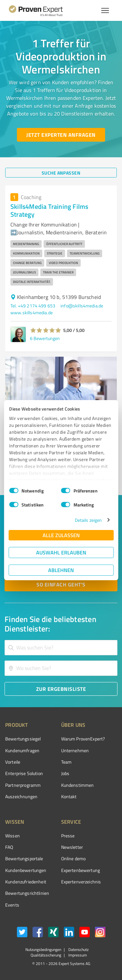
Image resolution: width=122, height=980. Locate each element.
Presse (68, 836)
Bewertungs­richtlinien (27, 893)
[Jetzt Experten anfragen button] (61, 135)
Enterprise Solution (24, 773)
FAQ (9, 847)
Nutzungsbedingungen (43, 949)
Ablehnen (61, 570)
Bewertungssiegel (23, 739)
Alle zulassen (61, 535)
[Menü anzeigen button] (105, 10)
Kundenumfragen (22, 750)
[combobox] (61, 648)
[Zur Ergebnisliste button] (61, 689)
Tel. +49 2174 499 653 (33, 306)
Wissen (13, 836)
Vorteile (13, 762)
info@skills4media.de (82, 306)
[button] (46, 330)
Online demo (74, 858)
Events (12, 905)
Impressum (77, 955)
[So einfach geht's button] (61, 584)
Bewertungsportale (24, 858)
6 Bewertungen (45, 338)
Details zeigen (88, 520)
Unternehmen (75, 750)
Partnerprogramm (23, 785)
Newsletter (72, 847)
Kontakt (69, 796)
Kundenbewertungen (26, 870)
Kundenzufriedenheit (26, 882)
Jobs (65, 773)
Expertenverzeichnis (81, 882)
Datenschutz (78, 949)
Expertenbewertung (81, 870)
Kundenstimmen (78, 785)
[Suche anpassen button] (61, 173)
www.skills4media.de (32, 312)
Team (67, 762)
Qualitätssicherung (46, 955)
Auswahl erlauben (61, 552)
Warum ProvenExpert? (83, 739)
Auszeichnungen (21, 796)
